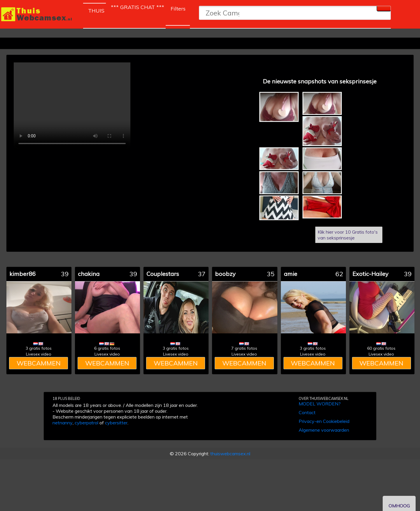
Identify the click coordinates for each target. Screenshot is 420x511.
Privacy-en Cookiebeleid (324, 421)
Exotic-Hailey (370, 274)
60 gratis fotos (381, 348)
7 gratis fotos (244, 348)
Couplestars (163, 274)
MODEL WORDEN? (320, 404)
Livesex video (39, 354)
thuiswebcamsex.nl (230, 454)
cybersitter (116, 423)
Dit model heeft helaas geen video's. (72, 106)
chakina (89, 274)
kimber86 (22, 274)
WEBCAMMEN (39, 363)
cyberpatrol (86, 423)
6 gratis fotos (107, 348)
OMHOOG (399, 506)
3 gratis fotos (39, 348)
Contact (307, 412)
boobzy (225, 274)
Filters (178, 9)
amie (290, 274)
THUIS (97, 9)
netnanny (63, 423)
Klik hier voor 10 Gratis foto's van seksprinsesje (348, 235)
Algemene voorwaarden (324, 430)
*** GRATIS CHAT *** (138, 7)
